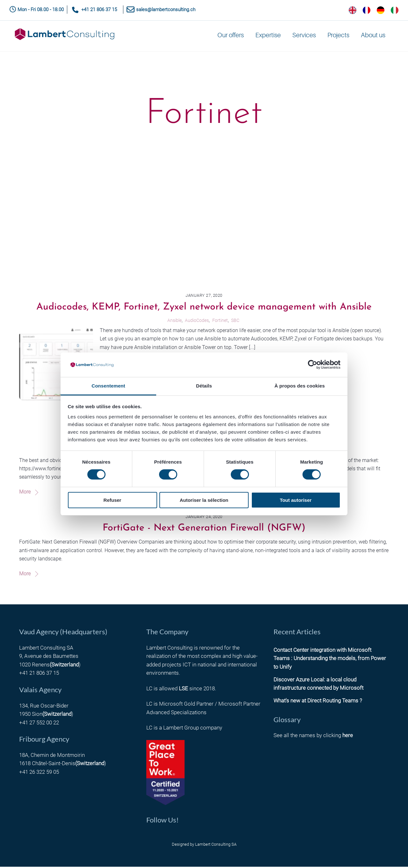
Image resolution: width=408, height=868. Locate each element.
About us (373, 37)
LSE (183, 690)
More (25, 493)
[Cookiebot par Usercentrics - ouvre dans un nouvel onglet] (313, 365)
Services (304, 37)
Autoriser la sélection (204, 500)
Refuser (113, 500)
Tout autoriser (296, 500)
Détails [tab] (204, 386)
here (348, 737)
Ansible (175, 321)
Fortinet (220, 321)
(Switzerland (64, 666)
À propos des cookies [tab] (300, 386)
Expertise (268, 37)
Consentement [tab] (108, 386)
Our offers (231, 37)
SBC (235, 321)
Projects (338, 37)
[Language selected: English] (374, 10)
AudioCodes (197, 321)
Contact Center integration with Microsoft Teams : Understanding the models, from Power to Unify (330, 660)
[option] (367, 10)
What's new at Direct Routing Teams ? (318, 702)
